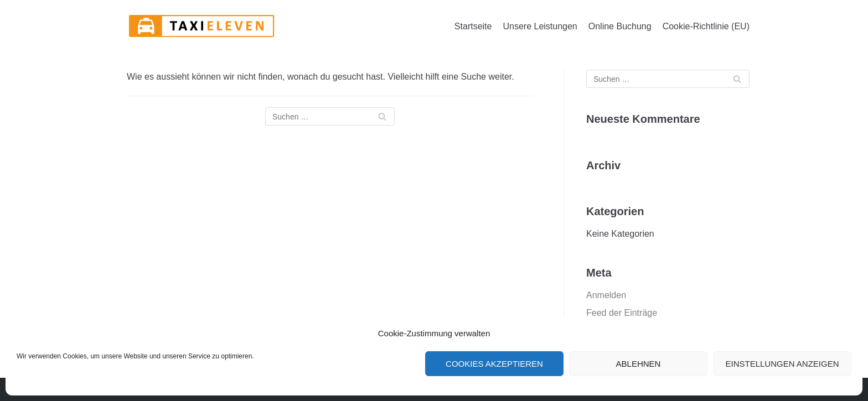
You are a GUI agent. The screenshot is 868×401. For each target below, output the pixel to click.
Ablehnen (639, 364)
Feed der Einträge (622, 313)
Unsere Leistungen (540, 26)
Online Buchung (620, 26)
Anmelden (606, 295)
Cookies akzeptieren (494, 364)
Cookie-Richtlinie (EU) (706, 26)
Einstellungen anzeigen (782, 364)
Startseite (473, 26)
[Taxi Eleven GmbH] (201, 27)
